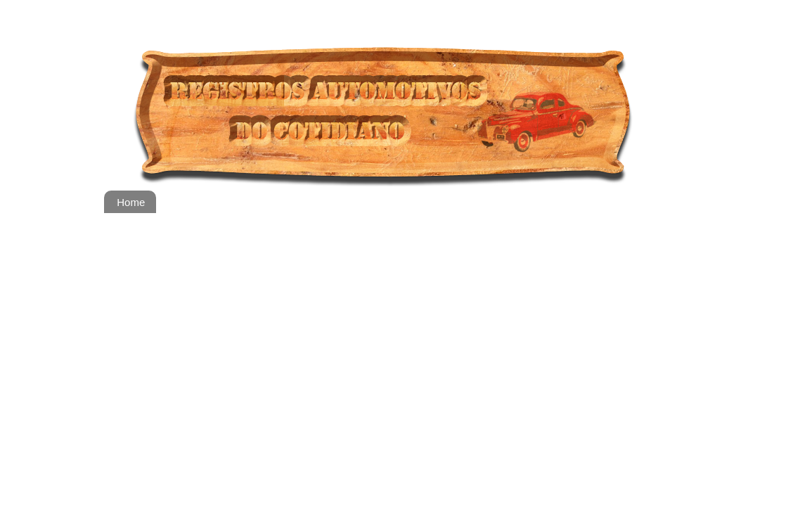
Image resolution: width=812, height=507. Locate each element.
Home (131, 202)
